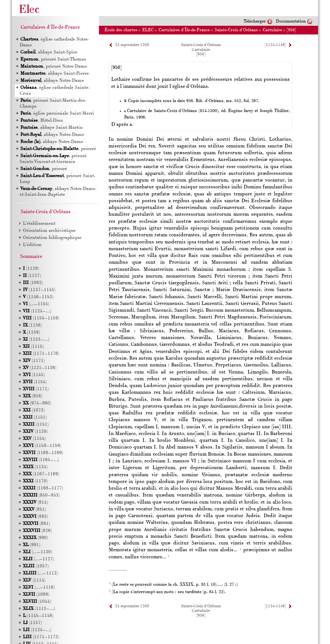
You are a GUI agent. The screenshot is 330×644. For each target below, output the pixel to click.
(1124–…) (37, 311)
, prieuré (58, 149)
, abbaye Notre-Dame (52, 81)
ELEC (148, 30)
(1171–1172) (41, 637)
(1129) (31, 269)
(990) (35, 538)
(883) (35, 517)
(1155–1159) (41, 318)
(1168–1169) (43, 453)
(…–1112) (40, 573)
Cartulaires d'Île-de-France (184, 30)
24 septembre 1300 (132, 45)
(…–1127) (39, 559)
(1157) (32, 623)
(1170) (35, 481)
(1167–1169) (41, 474)
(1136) (32, 325)
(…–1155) (36, 304)
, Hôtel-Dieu (41, 121)
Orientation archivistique (49, 231)
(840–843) (41, 495)
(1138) (35, 432)
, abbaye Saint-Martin (51, 128)
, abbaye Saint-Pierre (54, 74)
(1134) (35, 467)
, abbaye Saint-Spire (49, 52)
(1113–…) (39, 609)
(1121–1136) (40, 368)
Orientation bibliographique (52, 238)
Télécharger (255, 21)
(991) (32, 545)
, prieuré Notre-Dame (53, 66)
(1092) (33, 283)
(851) (34, 510)
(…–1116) (39, 587)
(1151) (35, 417)
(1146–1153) (38, 297)
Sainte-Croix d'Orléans (236, 30)
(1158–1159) (42, 446)
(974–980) (37, 403)
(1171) (34, 361)
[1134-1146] (275, 45)
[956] (291, 30)
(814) (35, 502)
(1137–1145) (39, 290)
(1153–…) (36, 340)
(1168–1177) (43, 488)
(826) (37, 531)
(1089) (36, 595)
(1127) (32, 276)
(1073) (34, 410)
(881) (36, 524)
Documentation (291, 21)
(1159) (31, 332)
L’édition (32, 245)
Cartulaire (272, 30)
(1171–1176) (41, 354)
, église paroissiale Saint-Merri (57, 114)
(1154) (35, 382)
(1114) (34, 580)
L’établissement (39, 224)
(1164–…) (41, 460)
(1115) (33, 347)
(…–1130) (38, 552)
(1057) (36, 566)
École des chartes (121, 30)
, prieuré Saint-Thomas (53, 59)
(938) (33, 396)
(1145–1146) (38, 616)
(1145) (34, 375)
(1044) (37, 602)
